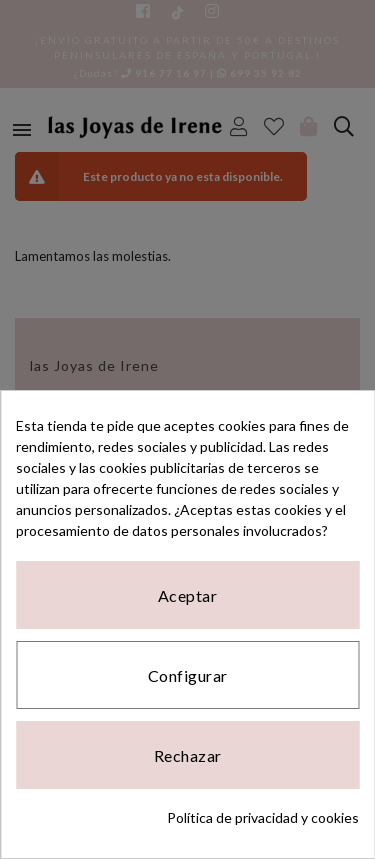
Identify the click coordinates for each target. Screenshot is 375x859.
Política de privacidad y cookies (263, 817)
